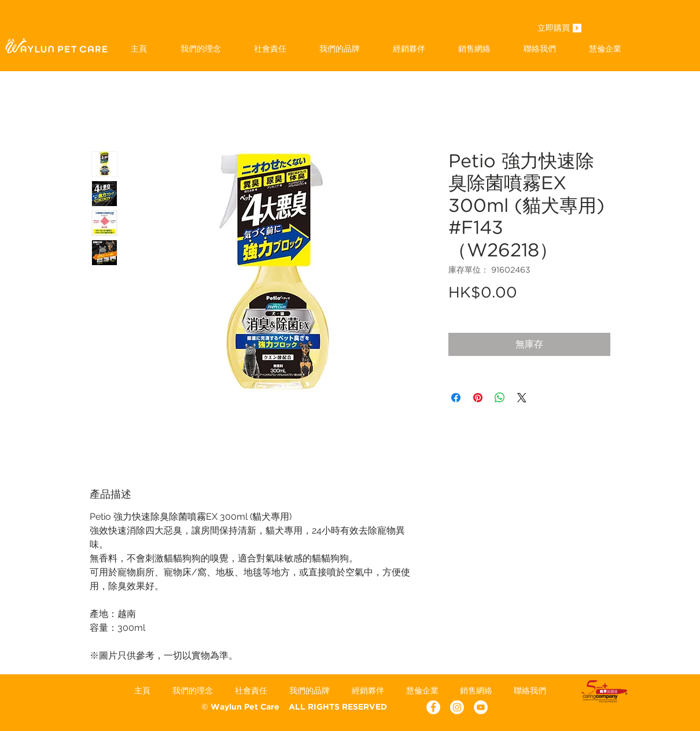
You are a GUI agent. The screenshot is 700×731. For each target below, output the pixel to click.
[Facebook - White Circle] (433, 707)
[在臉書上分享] (456, 398)
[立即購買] (554, 29)
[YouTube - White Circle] (481, 707)
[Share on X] (522, 398)
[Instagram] (457, 707)
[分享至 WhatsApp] (500, 398)
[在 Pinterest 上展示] (478, 398)
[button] (339, 49)
